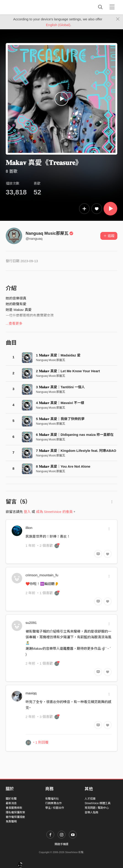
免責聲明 (11, 822)
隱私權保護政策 (15, 812)
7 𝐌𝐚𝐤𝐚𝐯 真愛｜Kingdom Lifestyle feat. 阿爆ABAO (76, 451)
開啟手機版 (61, 844)
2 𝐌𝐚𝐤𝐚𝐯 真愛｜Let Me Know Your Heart (68, 371)
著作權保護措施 (15, 817)
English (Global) (58, 25)
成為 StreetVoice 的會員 (54, 512)
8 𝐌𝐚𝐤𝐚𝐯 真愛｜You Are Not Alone (63, 466)
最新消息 (11, 803)
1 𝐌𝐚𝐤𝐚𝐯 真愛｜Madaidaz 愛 (58, 355)
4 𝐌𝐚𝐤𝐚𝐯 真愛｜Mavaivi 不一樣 (60, 403)
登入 (27, 512)
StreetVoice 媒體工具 (98, 803)
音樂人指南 (91, 812)
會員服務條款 (14, 808)
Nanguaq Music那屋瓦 (49, 233)
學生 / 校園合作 (55, 808)
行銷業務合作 (53, 803)
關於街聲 (11, 799)
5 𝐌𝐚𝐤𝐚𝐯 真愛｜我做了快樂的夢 (60, 419)
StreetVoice (25, 7)
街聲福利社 (52, 799)
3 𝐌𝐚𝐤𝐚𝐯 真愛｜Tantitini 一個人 (60, 387)
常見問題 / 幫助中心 (97, 808)
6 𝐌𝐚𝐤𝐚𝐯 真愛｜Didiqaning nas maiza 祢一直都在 (75, 435)
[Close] (118, 19)
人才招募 (90, 799)
